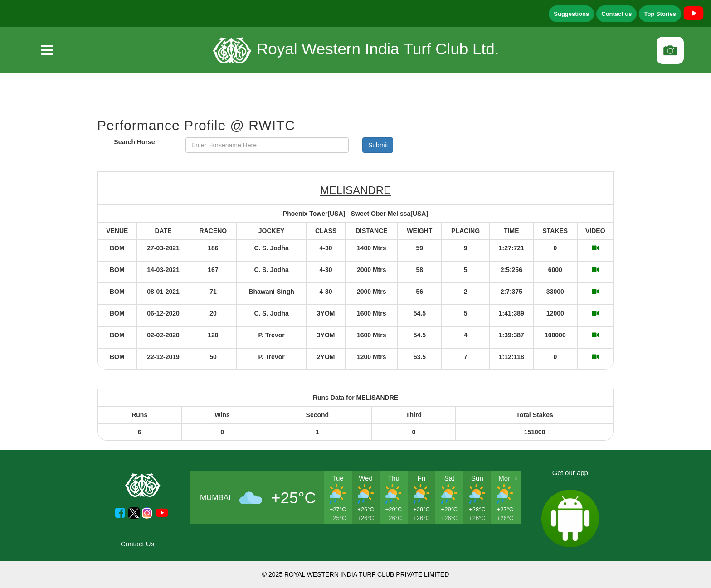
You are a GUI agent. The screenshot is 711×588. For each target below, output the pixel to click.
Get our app (570, 473)
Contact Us (137, 544)
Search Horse (134, 142)
